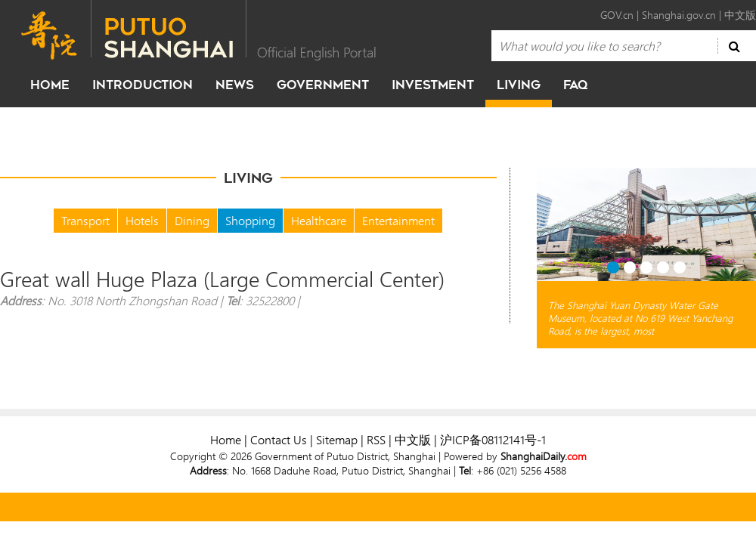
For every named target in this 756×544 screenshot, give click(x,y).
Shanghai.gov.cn (679, 15)
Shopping (250, 220)
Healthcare (319, 220)
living (519, 85)
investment (433, 85)
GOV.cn (617, 15)
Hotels (142, 220)
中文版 (740, 15)
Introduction (143, 85)
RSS (376, 439)
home (50, 85)
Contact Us (279, 439)
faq (575, 85)
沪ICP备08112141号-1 (493, 439)
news (235, 85)
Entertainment (398, 220)
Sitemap (337, 439)
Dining (192, 220)
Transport (85, 220)
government (323, 85)
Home (226, 439)
